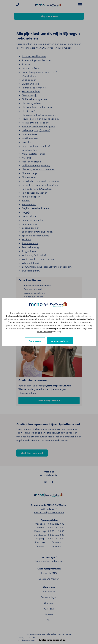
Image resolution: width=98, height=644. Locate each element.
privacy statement (44, 332)
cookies (25, 319)
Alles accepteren (60, 341)
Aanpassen (35, 341)
